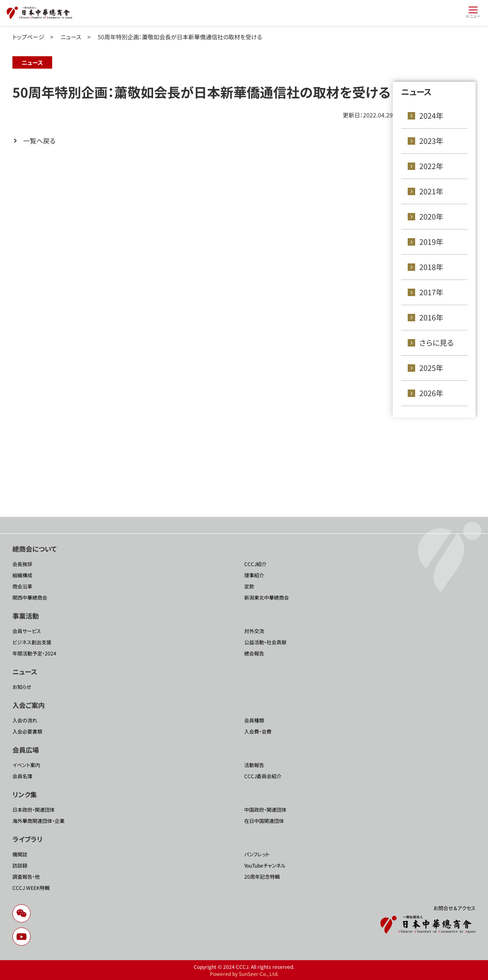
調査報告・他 (26, 876)
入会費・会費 (258, 731)
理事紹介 (254, 575)
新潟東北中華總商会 (267, 597)
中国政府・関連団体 (265, 809)
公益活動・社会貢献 (265, 642)
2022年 (431, 166)
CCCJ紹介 (255, 564)
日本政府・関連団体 (34, 809)
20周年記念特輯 (262, 876)
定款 (249, 586)
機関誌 (20, 854)
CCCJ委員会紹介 (263, 776)
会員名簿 (22, 776)
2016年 (431, 317)
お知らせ (22, 687)
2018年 (431, 267)
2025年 (431, 368)
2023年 (431, 141)
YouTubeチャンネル (265, 865)
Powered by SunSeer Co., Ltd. (244, 974)
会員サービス (27, 631)
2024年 (431, 115)
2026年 (431, 393)
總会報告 (254, 653)
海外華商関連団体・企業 (38, 821)
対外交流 (254, 631)
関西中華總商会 (30, 597)
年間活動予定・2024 (34, 653)
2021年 (431, 191)
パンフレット (257, 854)
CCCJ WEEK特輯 (31, 888)
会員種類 (254, 720)
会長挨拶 (22, 564)
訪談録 (20, 865)
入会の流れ (25, 720)
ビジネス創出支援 (32, 642)
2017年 (431, 292)
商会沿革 (22, 586)
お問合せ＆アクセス (454, 908)
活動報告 (254, 765)
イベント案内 (26, 765)
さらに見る (436, 342)
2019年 (431, 241)
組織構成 (22, 575)
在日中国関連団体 (264, 821)
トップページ (28, 37)
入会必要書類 (27, 731)
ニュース (71, 37)
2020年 (431, 216)
